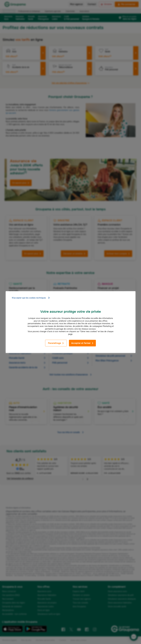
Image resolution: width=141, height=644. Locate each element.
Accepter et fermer (82, 343)
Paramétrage (56, 343)
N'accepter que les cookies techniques (31, 298)
